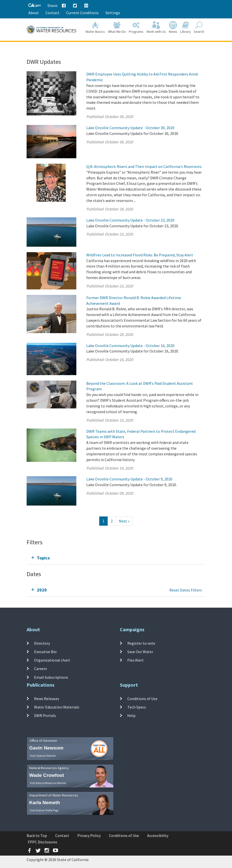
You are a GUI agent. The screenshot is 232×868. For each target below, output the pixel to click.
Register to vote (141, 643)
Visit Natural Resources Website (48, 783)
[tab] (116, 558)
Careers (41, 669)
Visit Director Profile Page (44, 810)
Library (186, 28)
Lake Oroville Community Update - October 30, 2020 (130, 128)
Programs (136, 28)
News (173, 28)
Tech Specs (137, 707)
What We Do (117, 28)
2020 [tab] (42, 590)
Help (131, 715)
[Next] (124, 521)
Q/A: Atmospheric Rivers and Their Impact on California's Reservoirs (144, 166)
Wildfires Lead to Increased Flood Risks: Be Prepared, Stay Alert (140, 255)
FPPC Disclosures (43, 842)
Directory (42, 643)
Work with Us (156, 28)
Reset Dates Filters (186, 590)
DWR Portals (45, 715)
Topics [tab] (43, 558)
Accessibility (158, 835)
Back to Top (37, 835)
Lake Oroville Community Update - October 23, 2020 (130, 220)
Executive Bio (45, 652)
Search (199, 28)
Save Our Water (140, 652)
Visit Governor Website (43, 756)
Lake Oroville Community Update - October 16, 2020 (130, 346)
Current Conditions (82, 13)
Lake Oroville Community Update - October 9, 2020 (129, 479)
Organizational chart (52, 660)
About (34, 13)
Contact (52, 13)
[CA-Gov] (35, 6)
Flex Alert (136, 660)
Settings (113, 13)
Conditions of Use (142, 698)
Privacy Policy (89, 835)
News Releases (47, 698)
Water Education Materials (57, 707)
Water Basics (95, 28)
